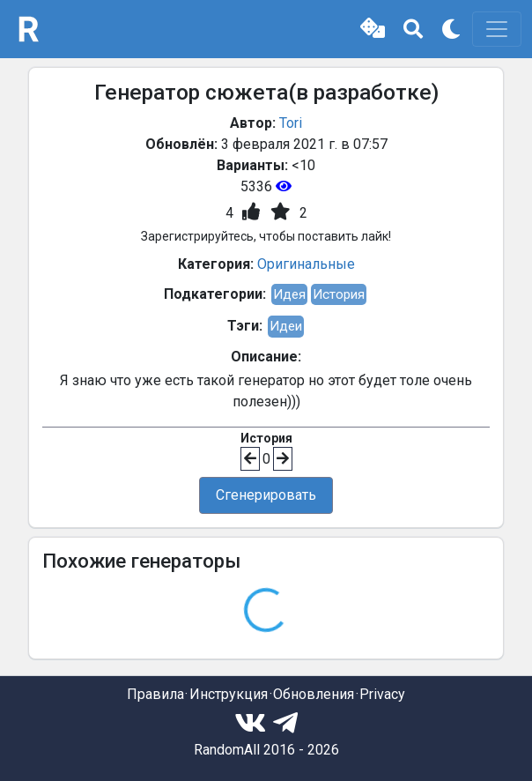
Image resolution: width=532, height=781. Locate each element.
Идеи (286, 326)
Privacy (382, 694)
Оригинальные (306, 264)
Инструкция (229, 694)
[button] (373, 29)
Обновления (314, 694)
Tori (291, 123)
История (339, 294)
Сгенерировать (266, 495)
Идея (289, 294)
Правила (155, 694)
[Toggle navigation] (497, 29)
